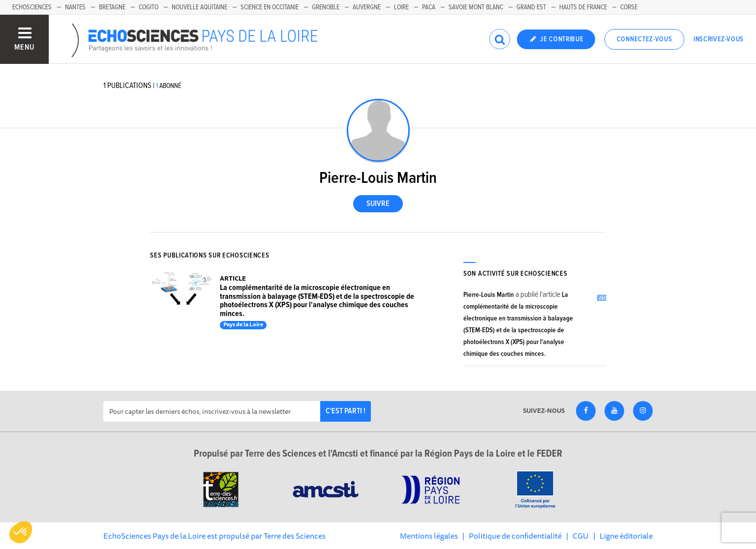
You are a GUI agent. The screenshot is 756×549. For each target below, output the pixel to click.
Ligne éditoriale (626, 536)
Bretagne (112, 7)
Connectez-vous (645, 39)
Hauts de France (583, 7)
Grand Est (531, 7)
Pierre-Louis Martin (489, 295)
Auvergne (367, 7)
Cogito (149, 7)
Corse (629, 7)
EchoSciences (32, 7)
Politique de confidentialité (515, 536)
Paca (429, 7)
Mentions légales (429, 536)
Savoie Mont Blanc (476, 7)
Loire (401, 7)
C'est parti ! (346, 411)
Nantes (75, 7)
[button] (21, 532)
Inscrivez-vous (719, 39)
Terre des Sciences (295, 536)
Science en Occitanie (270, 7)
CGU (581, 536)
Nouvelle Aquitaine (199, 7)
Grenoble (326, 7)
